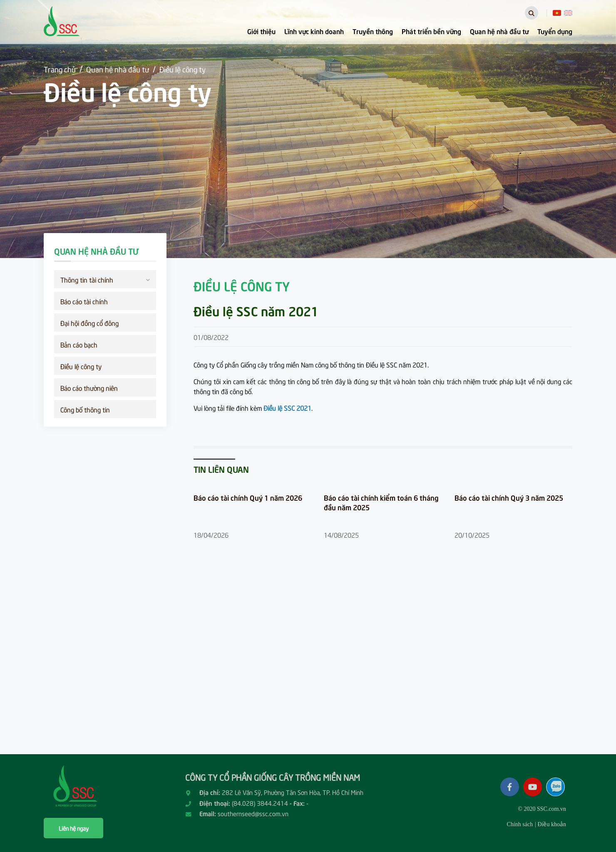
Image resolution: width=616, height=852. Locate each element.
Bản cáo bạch (79, 344)
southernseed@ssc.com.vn (253, 813)
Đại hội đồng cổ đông (89, 323)
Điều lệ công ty (183, 69)
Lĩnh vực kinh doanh (314, 31)
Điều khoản (552, 824)
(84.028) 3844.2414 (260, 803)
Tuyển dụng (555, 31)
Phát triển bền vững (431, 31)
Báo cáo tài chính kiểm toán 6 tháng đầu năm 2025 (381, 502)
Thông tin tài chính (105, 279)
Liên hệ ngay (74, 828)
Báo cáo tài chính (84, 301)
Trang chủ (60, 69)
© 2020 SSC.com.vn (542, 809)
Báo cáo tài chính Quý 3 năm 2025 (509, 498)
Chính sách (520, 824)
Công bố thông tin (85, 409)
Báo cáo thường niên (89, 387)
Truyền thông (373, 31)
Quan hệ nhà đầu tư (499, 31)
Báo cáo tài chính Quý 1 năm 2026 (248, 498)
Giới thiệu (261, 31)
